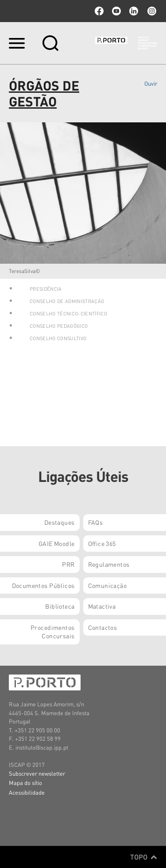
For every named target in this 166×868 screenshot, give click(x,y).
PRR (68, 564)
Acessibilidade (27, 792)
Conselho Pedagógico (59, 326)
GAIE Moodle (57, 543)
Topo (144, 857)
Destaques (60, 522)
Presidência (46, 289)
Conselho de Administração (67, 301)
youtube (116, 11)
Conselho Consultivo (58, 338)
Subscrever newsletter (37, 773)
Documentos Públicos (43, 585)
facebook (99, 11)
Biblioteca (60, 606)
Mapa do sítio (25, 783)
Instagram (151, 11)
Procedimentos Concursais (52, 632)
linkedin (134, 11)
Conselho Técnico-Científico (68, 314)
